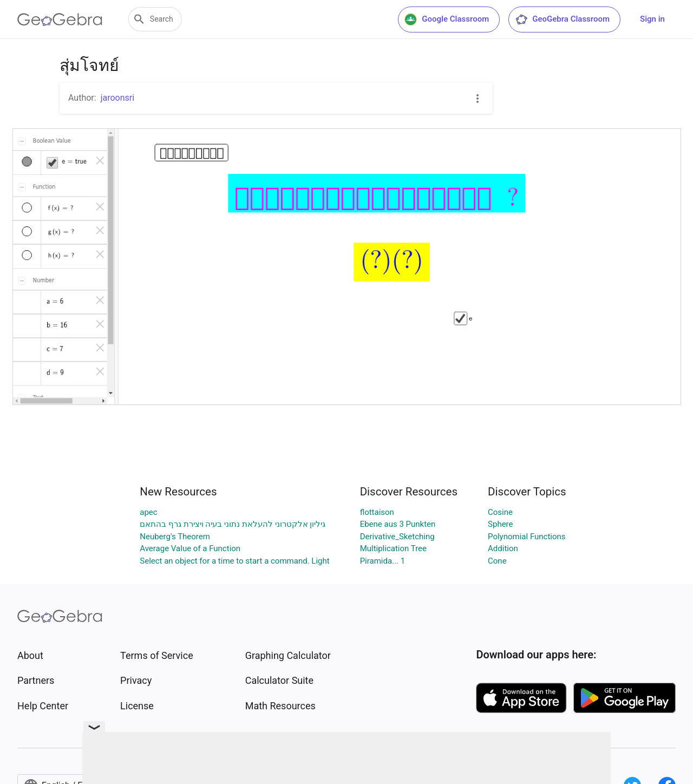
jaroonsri (117, 98)
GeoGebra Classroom (562, 19)
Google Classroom (447, 19)
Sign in (652, 19)
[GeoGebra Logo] (60, 19)
